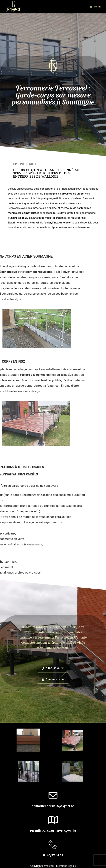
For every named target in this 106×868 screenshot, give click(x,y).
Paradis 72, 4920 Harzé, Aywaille (53, 830)
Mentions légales (66, 866)
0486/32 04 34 (53, 855)
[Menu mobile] (95, 7)
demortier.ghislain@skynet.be (53, 806)
